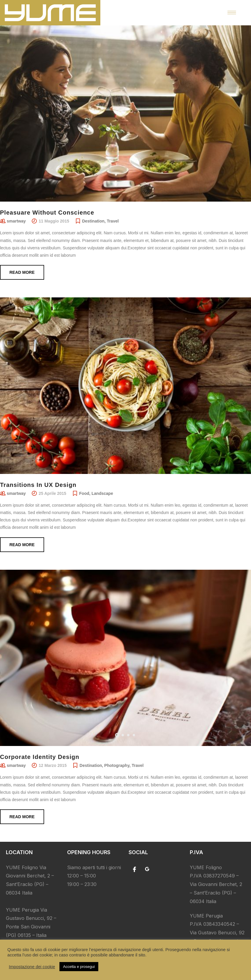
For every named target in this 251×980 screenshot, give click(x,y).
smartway (16, 221)
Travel (113, 221)
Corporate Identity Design (40, 757)
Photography (117, 765)
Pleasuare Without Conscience (47, 213)
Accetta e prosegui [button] (79, 967)
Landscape (102, 493)
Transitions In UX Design (38, 485)
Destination (93, 221)
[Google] (147, 869)
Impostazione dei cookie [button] (32, 967)
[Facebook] (134, 869)
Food (84, 493)
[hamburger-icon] (232, 13)
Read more (22, 272)
